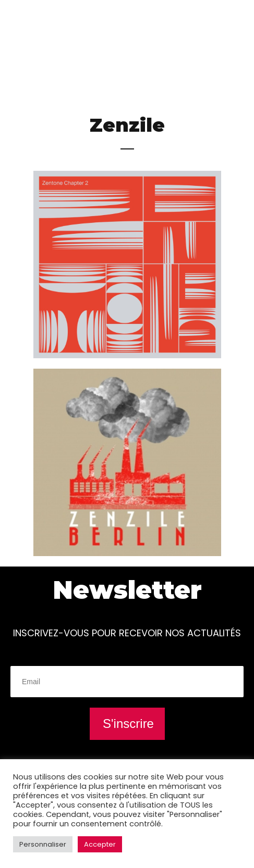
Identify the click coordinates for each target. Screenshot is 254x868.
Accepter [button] (100, 844)
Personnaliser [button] (43, 844)
